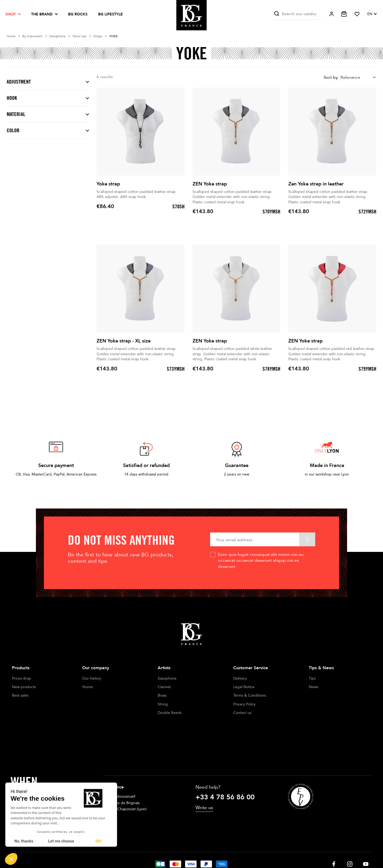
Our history (92, 678)
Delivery (240, 678)
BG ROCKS (78, 14)
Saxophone (167, 678)
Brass (162, 695)
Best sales (20, 695)
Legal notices (156, 849)
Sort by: (331, 77)
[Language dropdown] (372, 14)
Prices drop (22, 678)
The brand (42, 14)
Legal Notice (244, 687)
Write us (204, 772)
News (313, 687)
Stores (88, 687)
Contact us (242, 713)
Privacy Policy (244, 704)
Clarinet (164, 687)
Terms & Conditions (250, 695)
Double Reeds (170, 713)
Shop (11, 14)
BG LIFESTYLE (111, 14)
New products (24, 687)
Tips (312, 678)
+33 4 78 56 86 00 (225, 762)
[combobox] (358, 77)
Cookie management (221, 849)
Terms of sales (185, 849)
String (163, 704)
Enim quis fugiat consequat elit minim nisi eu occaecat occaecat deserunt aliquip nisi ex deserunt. (261, 561)
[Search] (298, 14)
